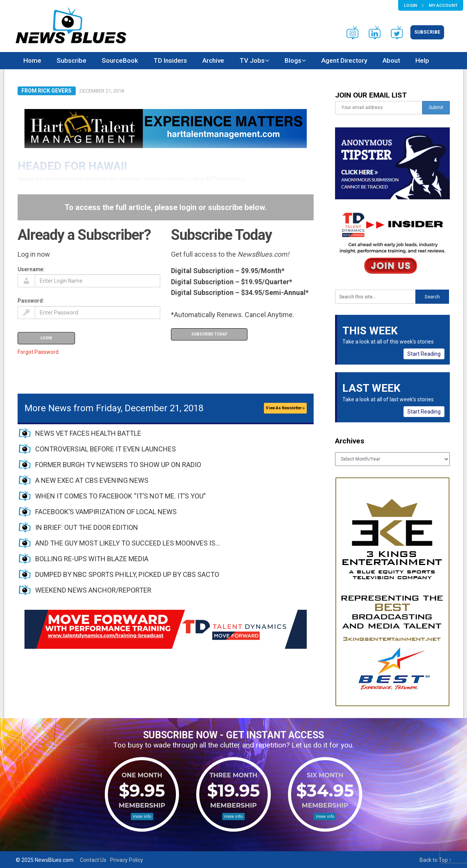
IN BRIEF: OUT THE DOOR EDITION (87, 527)
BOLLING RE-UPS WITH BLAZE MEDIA (92, 559)
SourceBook (120, 60)
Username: (31, 269)
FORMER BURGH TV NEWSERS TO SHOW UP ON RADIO (118, 465)
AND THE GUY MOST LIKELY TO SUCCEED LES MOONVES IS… (128, 543)
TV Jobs (252, 60)
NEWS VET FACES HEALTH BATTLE (88, 433)
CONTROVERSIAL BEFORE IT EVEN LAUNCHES (106, 449)
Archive (213, 60)
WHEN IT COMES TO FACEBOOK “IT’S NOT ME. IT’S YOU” (120, 496)
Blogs (293, 60)
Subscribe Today (209, 334)
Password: (31, 301)
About (391, 60)
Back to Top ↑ (436, 860)
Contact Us (93, 860)
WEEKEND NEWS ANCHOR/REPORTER (93, 590)
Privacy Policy (127, 860)
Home (32, 60)
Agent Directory (344, 60)
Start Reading (424, 354)
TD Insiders (170, 60)
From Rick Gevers (46, 91)
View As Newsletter (285, 408)
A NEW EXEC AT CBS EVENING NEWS (92, 480)
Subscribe (427, 32)
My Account (443, 5)
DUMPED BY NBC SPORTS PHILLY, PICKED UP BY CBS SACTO (127, 574)
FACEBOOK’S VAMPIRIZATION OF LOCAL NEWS (106, 512)
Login (410, 5)
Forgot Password (38, 352)
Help (422, 60)
